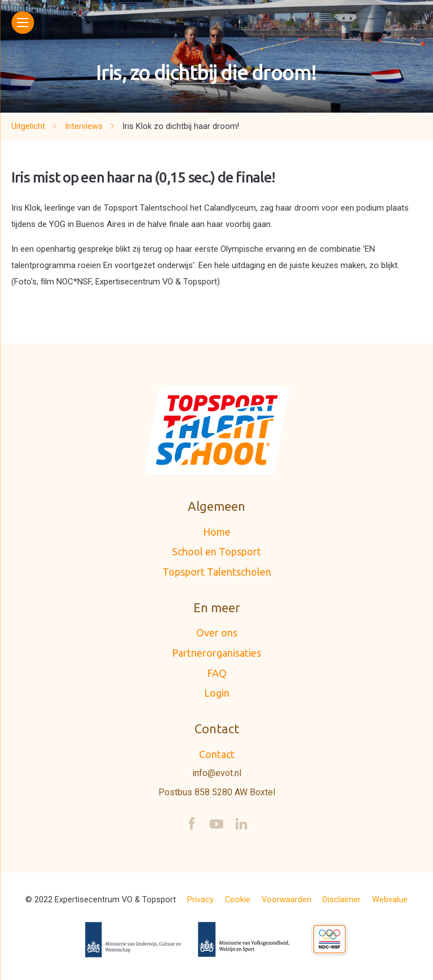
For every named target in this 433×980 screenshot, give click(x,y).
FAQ (217, 673)
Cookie (238, 900)
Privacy (200, 900)
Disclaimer (342, 900)
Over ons (217, 632)
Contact (217, 754)
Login (217, 693)
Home (217, 532)
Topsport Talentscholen (217, 572)
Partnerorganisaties (216, 653)
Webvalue (390, 900)
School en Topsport (216, 551)
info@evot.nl (217, 773)
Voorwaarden (286, 900)
